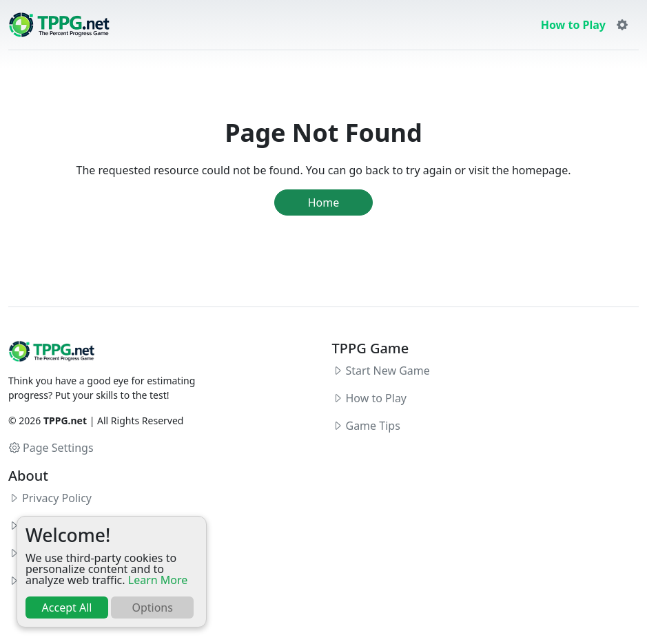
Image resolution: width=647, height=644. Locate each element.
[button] (622, 25)
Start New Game (388, 371)
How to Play (573, 25)
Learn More (158, 580)
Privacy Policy (57, 498)
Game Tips (373, 426)
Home (324, 202)
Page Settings (51, 448)
